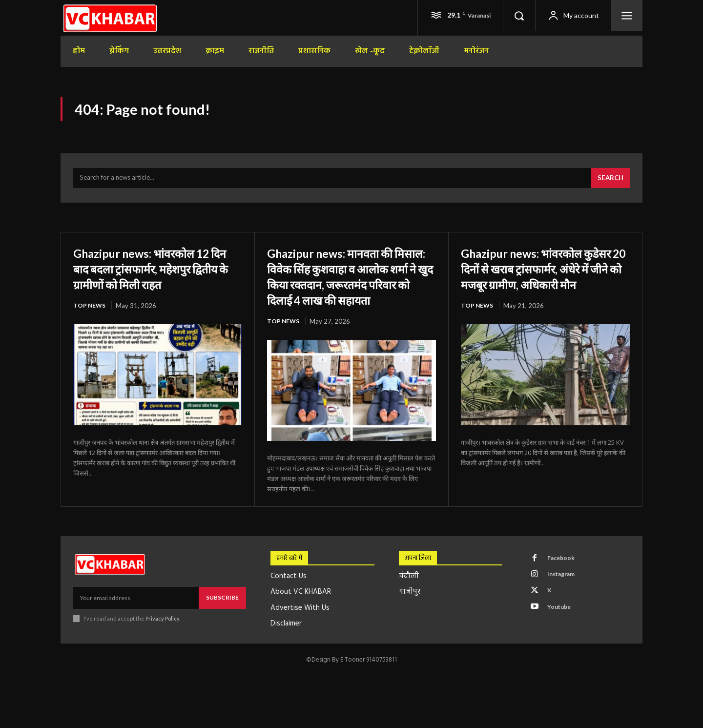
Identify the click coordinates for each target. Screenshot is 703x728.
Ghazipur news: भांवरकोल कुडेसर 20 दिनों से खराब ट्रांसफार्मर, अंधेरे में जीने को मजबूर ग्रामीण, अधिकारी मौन (542, 281)
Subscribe (222, 619)
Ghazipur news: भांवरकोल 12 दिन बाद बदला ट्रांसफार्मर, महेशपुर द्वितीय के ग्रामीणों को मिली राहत (156, 273)
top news (90, 312)
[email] (136, 620)
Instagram (565, 599)
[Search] (609, 184)
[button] (519, 16)
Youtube (562, 635)
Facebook (564, 581)
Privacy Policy (162, 640)
